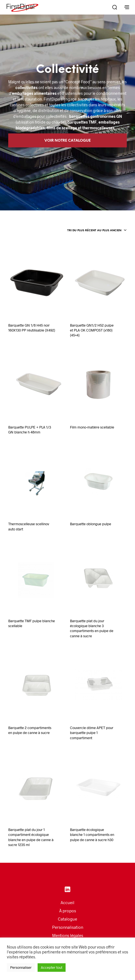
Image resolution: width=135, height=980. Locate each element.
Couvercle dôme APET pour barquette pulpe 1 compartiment (92, 733)
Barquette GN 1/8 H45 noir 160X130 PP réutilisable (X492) (32, 328)
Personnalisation (68, 927)
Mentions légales (68, 935)
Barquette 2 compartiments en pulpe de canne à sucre (30, 730)
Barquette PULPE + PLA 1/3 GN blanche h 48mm (30, 430)
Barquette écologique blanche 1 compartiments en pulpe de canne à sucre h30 (92, 835)
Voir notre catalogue (68, 141)
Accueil (67, 902)
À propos (68, 911)
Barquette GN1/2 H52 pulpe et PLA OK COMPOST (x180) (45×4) (92, 330)
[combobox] (97, 231)
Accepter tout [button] (52, 967)
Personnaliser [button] (21, 967)
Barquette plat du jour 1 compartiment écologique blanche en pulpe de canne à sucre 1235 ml (31, 837)
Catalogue (67, 919)
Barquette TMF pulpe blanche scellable (32, 623)
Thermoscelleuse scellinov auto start (29, 526)
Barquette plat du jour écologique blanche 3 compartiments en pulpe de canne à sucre (92, 628)
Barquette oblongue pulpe (91, 524)
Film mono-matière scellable (92, 427)
